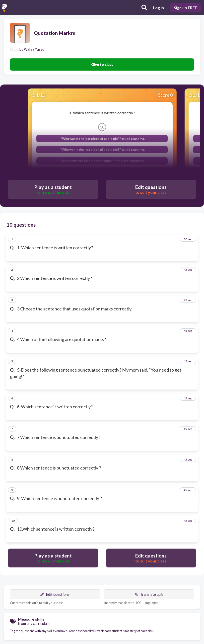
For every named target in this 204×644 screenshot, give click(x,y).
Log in (158, 8)
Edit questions (55, 594)
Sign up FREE (185, 8)
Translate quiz (149, 594)
